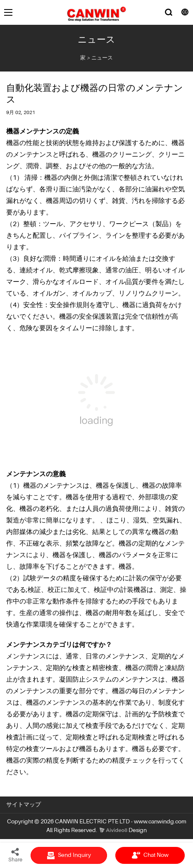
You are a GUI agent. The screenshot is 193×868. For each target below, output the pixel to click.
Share (15, 855)
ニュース (102, 58)
